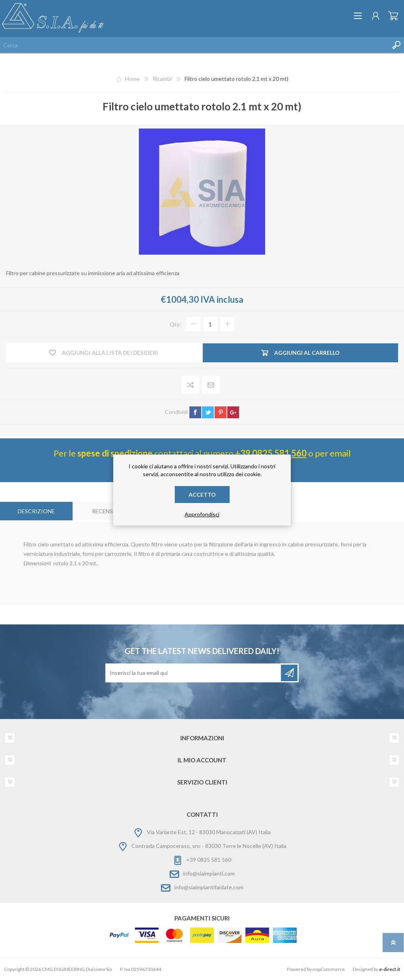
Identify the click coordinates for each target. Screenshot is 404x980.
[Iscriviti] (194, 673)
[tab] (36, 511)
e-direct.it (390, 969)
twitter (208, 412)
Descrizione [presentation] (36, 511)
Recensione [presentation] (109, 511)
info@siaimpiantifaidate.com (209, 887)
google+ (233, 412)
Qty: (175, 324)
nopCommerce (329, 969)
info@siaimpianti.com (209, 873)
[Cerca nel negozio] (194, 45)
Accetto (202, 495)
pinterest (221, 412)
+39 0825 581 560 (271, 453)
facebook (195, 412)
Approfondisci (202, 514)
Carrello (393, 16)
